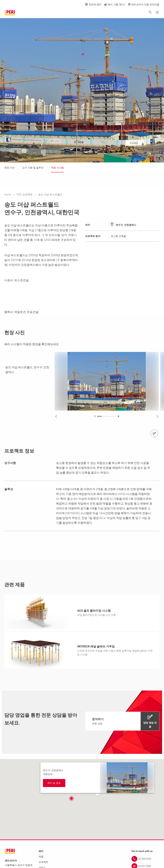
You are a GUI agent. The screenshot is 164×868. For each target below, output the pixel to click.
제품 (41, 857)
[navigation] (122, 721)
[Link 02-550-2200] (145, 859)
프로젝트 (43, 862)
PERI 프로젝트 (25, 195)
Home (8, 195)
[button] (71, 799)
